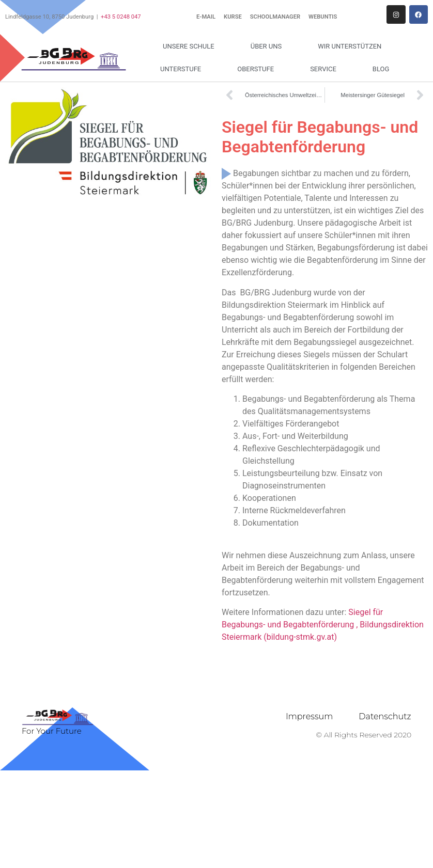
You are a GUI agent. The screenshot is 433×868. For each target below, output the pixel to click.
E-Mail (206, 17)
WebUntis (323, 17)
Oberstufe (258, 69)
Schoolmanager (275, 17)
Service (326, 69)
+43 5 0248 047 (121, 17)
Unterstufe (183, 69)
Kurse (233, 17)
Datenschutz (385, 716)
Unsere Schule (191, 46)
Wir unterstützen (352, 46)
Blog (381, 69)
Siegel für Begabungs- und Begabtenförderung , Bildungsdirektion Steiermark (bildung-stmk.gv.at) (323, 625)
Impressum (309, 716)
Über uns (269, 46)
